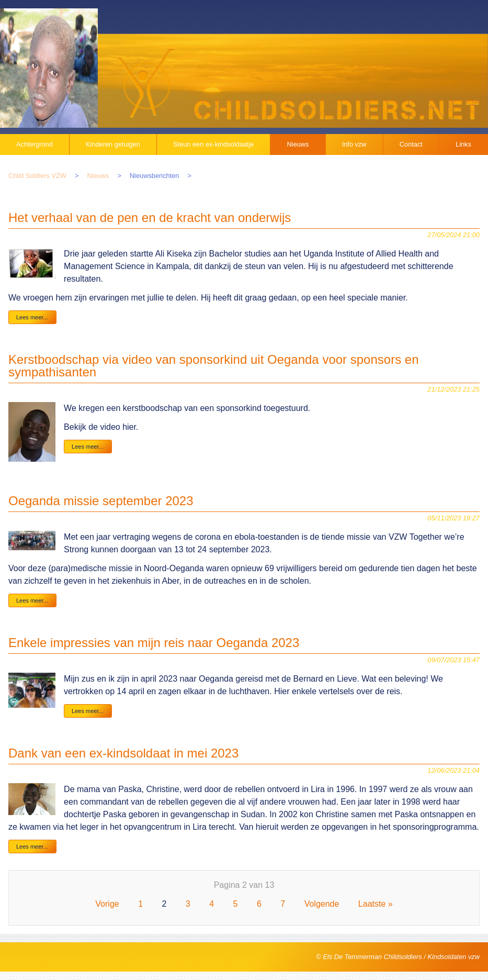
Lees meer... (32, 317)
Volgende (322, 904)
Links (463, 144)
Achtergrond (35, 144)
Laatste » (376, 904)
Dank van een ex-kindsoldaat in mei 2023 (123, 753)
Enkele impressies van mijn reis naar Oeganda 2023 (154, 643)
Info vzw (354, 144)
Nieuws (298, 144)
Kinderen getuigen (113, 144)
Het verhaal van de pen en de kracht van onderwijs (150, 218)
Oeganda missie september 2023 (101, 501)
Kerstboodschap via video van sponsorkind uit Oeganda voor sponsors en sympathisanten (214, 366)
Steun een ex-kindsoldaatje (213, 144)
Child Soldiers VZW (37, 176)
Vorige (107, 904)
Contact (411, 144)
